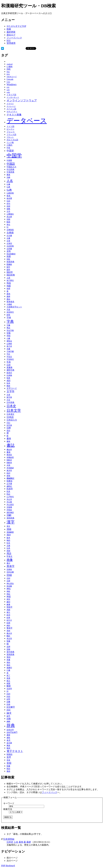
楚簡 (8, 476)
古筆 (8, 241)
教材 (8, 386)
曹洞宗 (9, 455)
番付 (8, 563)
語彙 (8, 702)
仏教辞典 (10, 193)
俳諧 (8, 206)
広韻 (9, 365)
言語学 (9, 689)
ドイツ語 (10, 126)
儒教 (8, 209)
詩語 (8, 696)
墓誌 (8, 299)
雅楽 (8, 745)
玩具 (8, 548)
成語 (9, 380)
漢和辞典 (10, 518)
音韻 (9, 763)
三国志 (9, 145)
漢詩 (9, 535)
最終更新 (11, 32)
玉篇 (8, 546)
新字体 (9, 397)
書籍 (8, 441)
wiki (8, 92)
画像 (10, 560)
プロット (10, 137)
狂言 (8, 543)
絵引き (9, 620)
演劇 (9, 515)
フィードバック (14, 38)
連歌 (8, 738)
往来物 (9, 375)
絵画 (8, 623)
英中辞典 (10, 652)
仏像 (8, 184)
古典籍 (10, 233)
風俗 (8, 771)
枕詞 (8, 473)
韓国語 (9, 754)
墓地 (8, 294)
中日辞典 (10, 169)
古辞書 (9, 249)
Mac (8, 72)
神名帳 (9, 586)
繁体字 (9, 628)
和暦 (9, 256)
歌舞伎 (9, 481)
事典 (8, 175)
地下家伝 (10, 280)
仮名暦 (9, 198)
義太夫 (9, 633)
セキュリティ (12, 112)
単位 (8, 225)
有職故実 (10, 457)
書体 (9, 438)
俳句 (8, 204)
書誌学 (9, 450)
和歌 (8, 259)
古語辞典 (10, 246)
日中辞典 (10, 402)
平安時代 (10, 359)
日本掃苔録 (9, 839)
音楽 (8, 760)
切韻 (8, 219)
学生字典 (10, 331)
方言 (8, 400)
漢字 (11, 522)
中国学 (14, 156)
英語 (9, 657)
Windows (12, 84)
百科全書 (10, 572)
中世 (8, 148)
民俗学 (10, 489)
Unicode (10, 79)
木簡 (8, 465)
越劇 (8, 721)
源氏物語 (10, 512)
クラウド (10, 104)
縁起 (8, 625)
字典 (10, 321)
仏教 (9, 190)
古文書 (9, 236)
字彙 (8, 325)
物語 (8, 540)
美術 (8, 631)
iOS (8, 87)
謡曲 (9, 719)
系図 (8, 610)
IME (9, 69)
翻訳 (8, 636)
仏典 (8, 187)
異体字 (11, 566)
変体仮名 (10, 302)
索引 (8, 612)
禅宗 (8, 599)
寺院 (9, 336)
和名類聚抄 (11, 254)
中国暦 (9, 160)
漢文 (8, 526)
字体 (9, 317)
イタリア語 (11, 95)
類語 (8, 769)
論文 (9, 713)
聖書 (8, 641)
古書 (8, 238)
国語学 (10, 272)
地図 (9, 286)
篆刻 (8, 602)
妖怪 (8, 315)
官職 (9, 333)
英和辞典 (10, 654)
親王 (8, 681)
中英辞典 (10, 172)
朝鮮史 (9, 460)
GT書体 (10, 67)
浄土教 (9, 502)
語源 (8, 704)
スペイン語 (11, 109)
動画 (8, 222)
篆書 (8, 605)
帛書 (8, 349)
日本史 (11, 406)
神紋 (8, 591)
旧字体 (9, 425)
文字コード (12, 388)
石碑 (8, 581)
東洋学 (9, 470)
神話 (8, 594)
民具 (8, 492)
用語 (9, 554)
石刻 (8, 578)
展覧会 (9, 341)
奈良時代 (10, 312)
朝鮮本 (9, 463)
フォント (11, 132)
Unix (8, 82)
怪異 (8, 378)
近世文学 (10, 730)
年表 (9, 362)
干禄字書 (10, 352)
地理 (8, 289)
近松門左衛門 (12, 732)
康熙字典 (10, 370)
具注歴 (9, 217)
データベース (27, 121)
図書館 (9, 264)
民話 (8, 494)
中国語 (11, 164)
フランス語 (11, 135)
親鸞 (8, 683)
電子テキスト (15, 751)
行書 (8, 670)
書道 (9, 452)
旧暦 (9, 428)
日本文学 (14, 410)
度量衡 (9, 367)
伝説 (8, 201)
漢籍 (9, 529)
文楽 (8, 395)
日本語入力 (12, 420)
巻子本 (9, 346)
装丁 (8, 676)
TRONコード (12, 77)
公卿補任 (10, 214)
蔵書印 (9, 668)
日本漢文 (10, 414)
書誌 (11, 445)
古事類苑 (10, 230)
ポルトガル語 (12, 140)
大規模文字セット (14, 307)
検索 (9, 29)
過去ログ (11, 35)
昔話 (8, 431)
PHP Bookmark (8, 866)
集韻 (8, 748)
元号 (8, 211)
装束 (8, 678)
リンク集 (10, 142)
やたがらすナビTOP (16, 26)
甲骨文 (9, 556)
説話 (9, 710)
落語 (8, 665)
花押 (8, 647)
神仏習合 (10, 584)
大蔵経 (9, 304)
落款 (8, 662)
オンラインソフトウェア (22, 100)
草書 (8, 660)
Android (10, 64)
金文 (9, 740)
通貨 (8, 735)
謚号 (8, 716)
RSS (9, 40)
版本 (8, 538)
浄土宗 (9, 499)
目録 (9, 575)
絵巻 (8, 618)
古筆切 (9, 243)
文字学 (11, 391)
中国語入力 (11, 167)
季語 (8, 328)
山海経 (9, 344)
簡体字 (9, 607)
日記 (8, 423)
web (8, 90)
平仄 (8, 354)
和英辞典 (10, 262)
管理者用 (11, 43)
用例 (8, 551)
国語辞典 (11, 275)
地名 (9, 283)
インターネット (13, 97)
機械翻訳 (10, 478)
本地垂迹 (10, 468)
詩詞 (8, 694)
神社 (9, 589)
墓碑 (8, 296)
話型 (8, 699)
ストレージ (11, 106)
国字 (8, 267)
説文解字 (11, 707)
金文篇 (9, 743)
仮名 (9, 196)
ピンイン (10, 129)
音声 (9, 757)
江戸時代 (10, 497)
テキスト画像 (14, 115)
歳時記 (9, 486)
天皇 (8, 309)
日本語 (10, 417)
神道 (9, 597)
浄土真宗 (10, 505)
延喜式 (9, 373)
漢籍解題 (10, 532)
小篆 (8, 338)
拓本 (8, 383)
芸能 (8, 649)
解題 (9, 686)
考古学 (9, 639)
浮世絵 (9, 510)
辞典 (11, 725)
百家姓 (9, 569)
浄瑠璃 (9, 507)
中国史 (10, 151)
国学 (8, 270)
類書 (8, 766)
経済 (8, 615)
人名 (10, 181)
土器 (8, 278)
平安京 (9, 357)
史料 (9, 251)
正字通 (9, 484)
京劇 (8, 177)
